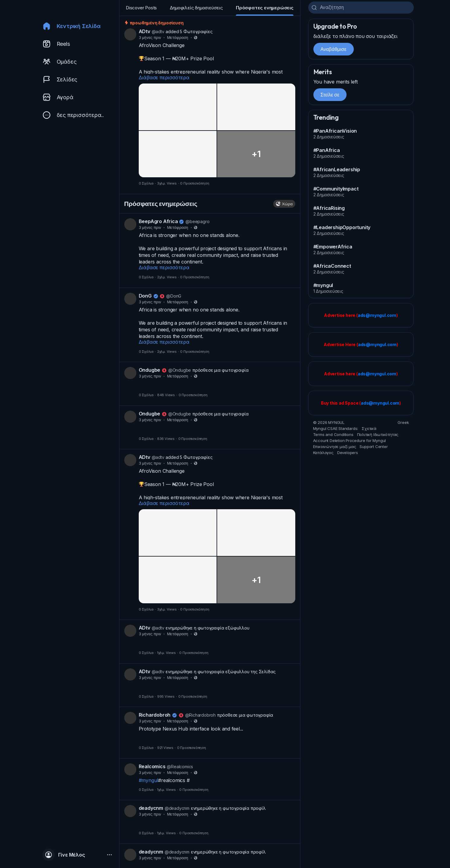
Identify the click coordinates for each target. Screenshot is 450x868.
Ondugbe (150, 371)
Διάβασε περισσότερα (164, 79)
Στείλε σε (330, 96)
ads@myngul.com (377, 317)
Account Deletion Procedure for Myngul (350, 442)
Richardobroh (155, 716)
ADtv (144, 33)
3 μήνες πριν (150, 39)
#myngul (149, 781)
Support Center (374, 448)
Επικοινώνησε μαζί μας (335, 448)
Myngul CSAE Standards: (336, 430)
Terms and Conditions (333, 436)
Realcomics (152, 768)
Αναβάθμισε (334, 50)
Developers (348, 454)
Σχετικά (369, 430)
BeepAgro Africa (159, 223)
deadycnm (151, 809)
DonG (145, 297)
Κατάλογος (323, 454)
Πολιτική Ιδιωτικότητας (378, 436)
